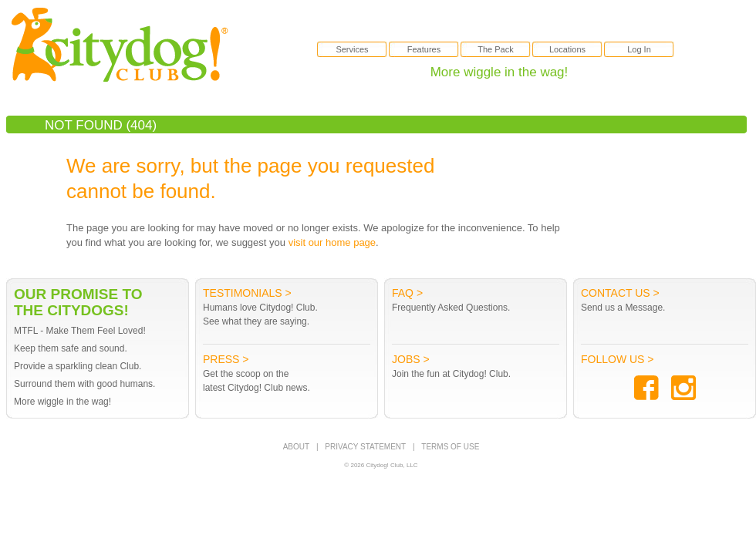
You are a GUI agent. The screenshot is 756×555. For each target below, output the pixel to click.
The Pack (495, 49)
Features (424, 49)
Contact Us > (620, 293)
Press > (226, 359)
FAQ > (407, 293)
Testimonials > (247, 293)
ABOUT (296, 447)
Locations (567, 49)
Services (352, 49)
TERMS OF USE (450, 447)
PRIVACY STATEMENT (365, 447)
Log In (639, 49)
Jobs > (411, 359)
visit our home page (332, 242)
